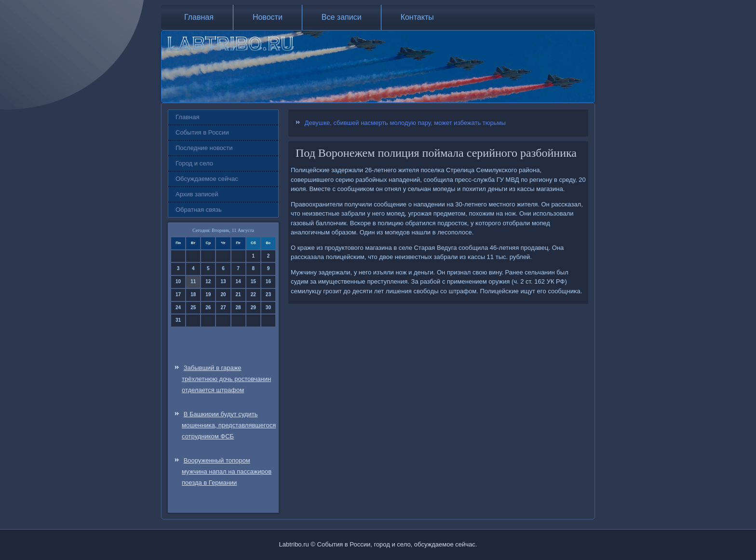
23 (268, 294)
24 (178, 307)
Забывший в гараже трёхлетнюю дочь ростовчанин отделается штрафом (226, 379)
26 (208, 307)
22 (253, 294)
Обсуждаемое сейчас (207, 179)
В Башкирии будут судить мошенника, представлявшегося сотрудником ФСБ (229, 425)
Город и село (194, 163)
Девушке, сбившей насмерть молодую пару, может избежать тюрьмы (405, 123)
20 (223, 294)
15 (253, 281)
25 (193, 307)
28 (238, 307)
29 (253, 307)
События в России (202, 132)
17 (178, 294)
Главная (199, 17)
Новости (268, 17)
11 (193, 281)
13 (223, 281)
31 (178, 320)
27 (223, 307)
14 (238, 281)
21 (238, 294)
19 (208, 294)
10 (178, 281)
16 (268, 281)
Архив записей (197, 194)
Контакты (417, 17)
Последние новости (204, 148)
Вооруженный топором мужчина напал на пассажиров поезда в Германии (227, 471)
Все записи (342, 17)
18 (193, 294)
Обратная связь (199, 210)
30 (268, 307)
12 (208, 281)
